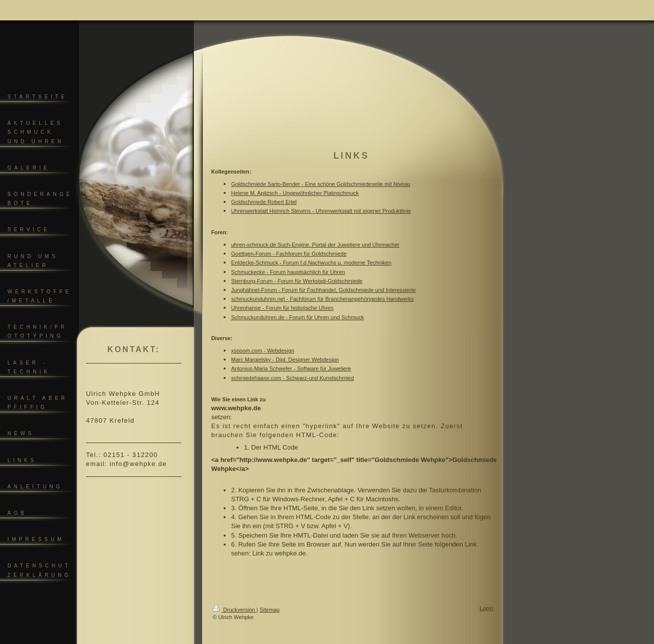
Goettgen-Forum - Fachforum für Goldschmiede (289, 254)
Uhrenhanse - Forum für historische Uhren (282, 308)
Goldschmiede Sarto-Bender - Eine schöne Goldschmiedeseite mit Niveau (321, 184)
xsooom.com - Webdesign (263, 351)
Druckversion (235, 610)
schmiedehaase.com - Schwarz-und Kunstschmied (292, 378)
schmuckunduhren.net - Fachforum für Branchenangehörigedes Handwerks (322, 299)
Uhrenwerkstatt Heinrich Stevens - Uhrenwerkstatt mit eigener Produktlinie (321, 211)
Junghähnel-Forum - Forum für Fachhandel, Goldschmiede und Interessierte (324, 290)
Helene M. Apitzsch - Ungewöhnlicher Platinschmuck (295, 193)
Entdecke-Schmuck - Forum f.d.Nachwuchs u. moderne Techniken (311, 263)
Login (486, 608)
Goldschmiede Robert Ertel (264, 202)
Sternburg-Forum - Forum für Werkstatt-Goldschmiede (297, 281)
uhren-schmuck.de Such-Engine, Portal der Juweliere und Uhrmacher (315, 245)
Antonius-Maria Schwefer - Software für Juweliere (291, 368)
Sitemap (269, 610)
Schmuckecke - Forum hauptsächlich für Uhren (288, 272)
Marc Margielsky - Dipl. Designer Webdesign (285, 360)
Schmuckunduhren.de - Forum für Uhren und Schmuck (297, 317)
